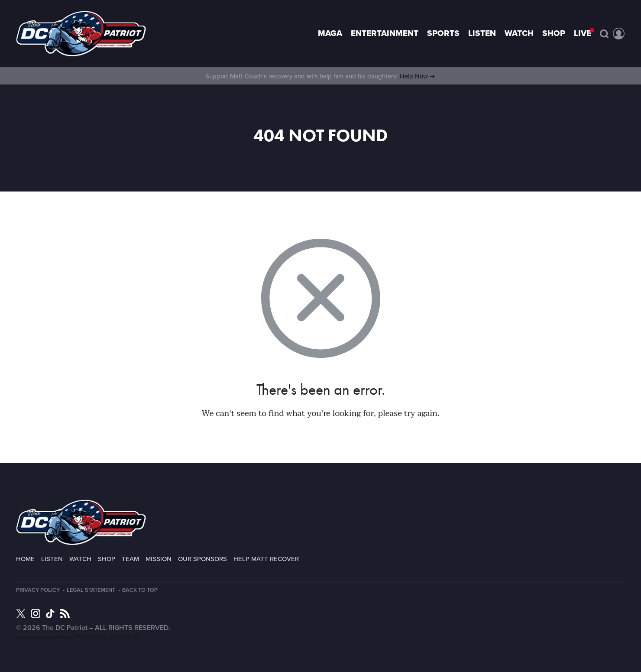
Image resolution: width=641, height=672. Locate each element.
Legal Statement (92, 590)
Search (604, 34)
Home (25, 559)
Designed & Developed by (78, 638)
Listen (482, 33)
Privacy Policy (38, 590)
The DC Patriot (81, 522)
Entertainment (385, 33)
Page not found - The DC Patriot (81, 34)
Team (130, 559)
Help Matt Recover (266, 559)
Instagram (36, 614)
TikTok (50, 614)
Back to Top (143, 590)
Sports (443, 33)
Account (619, 34)
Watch (519, 33)
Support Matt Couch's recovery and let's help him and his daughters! (320, 76)
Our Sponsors (202, 559)
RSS (65, 614)
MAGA (330, 33)
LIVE (583, 33)
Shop (554, 33)
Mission (159, 559)
